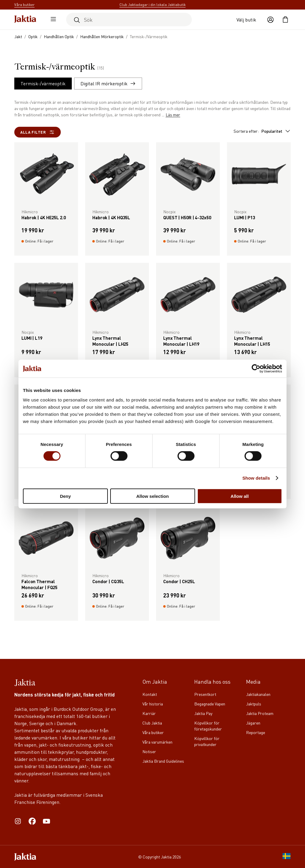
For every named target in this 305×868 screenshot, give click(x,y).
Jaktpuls (254, 704)
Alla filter (38, 132)
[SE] (287, 857)
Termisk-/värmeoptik (43, 83)
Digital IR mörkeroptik (108, 83)
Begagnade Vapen (210, 704)
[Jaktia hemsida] (25, 20)
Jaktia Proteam (260, 713)
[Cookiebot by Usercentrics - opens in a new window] (256, 369)
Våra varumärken (157, 742)
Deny (65, 496)
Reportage (256, 732)
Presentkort (205, 694)
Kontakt (150, 694)
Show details (256, 478)
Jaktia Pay (203, 713)
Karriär (149, 713)
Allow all (240, 496)
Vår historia (153, 704)
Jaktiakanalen (258, 694)
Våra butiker (153, 732)
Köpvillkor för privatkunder (207, 741)
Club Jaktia (152, 723)
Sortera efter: (262, 131)
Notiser (149, 751)
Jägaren (253, 723)
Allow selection (152, 496)
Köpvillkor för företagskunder (208, 726)
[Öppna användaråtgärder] (270, 20)
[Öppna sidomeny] (52, 20)
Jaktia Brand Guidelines (163, 761)
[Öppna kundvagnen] (285, 20)
